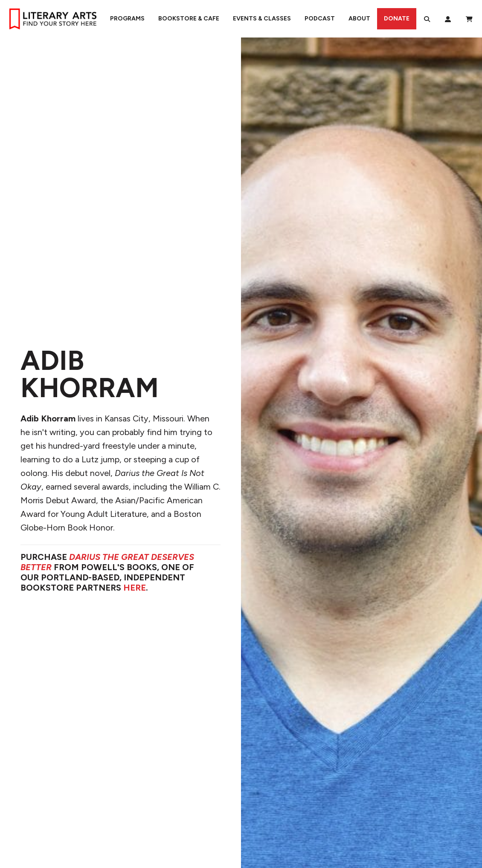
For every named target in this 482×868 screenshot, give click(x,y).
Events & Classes (262, 19)
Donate (397, 19)
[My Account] (448, 19)
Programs (127, 19)
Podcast (320, 19)
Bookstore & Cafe (189, 19)
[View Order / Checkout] (469, 19)
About (359, 19)
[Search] (427, 19)
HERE (135, 588)
